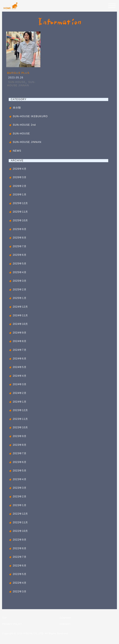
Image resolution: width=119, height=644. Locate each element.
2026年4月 (20, 169)
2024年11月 (20, 315)
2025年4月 (20, 272)
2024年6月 (20, 359)
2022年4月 (20, 583)
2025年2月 (20, 290)
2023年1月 (20, 505)
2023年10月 (20, 427)
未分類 (17, 108)
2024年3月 (20, 384)
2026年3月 (20, 177)
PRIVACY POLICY (12, 624)
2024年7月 (20, 350)
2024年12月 (20, 307)
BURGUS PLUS (18, 73)
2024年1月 (20, 402)
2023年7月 (20, 453)
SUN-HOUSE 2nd (24, 125)
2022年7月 (20, 557)
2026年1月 (20, 195)
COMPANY (66, 618)
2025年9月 (20, 229)
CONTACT (65, 624)
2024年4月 (20, 376)
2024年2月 (20, 393)
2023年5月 (20, 471)
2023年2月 (20, 497)
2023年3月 (20, 488)
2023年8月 (20, 445)
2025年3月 (20, 281)
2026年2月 (20, 186)
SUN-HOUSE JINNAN (27, 142)
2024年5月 (20, 367)
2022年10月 (20, 531)
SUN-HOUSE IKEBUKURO (30, 116)
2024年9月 (20, 333)
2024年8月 (20, 341)
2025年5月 (20, 264)
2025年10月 (20, 220)
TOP (4, 618)
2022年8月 (20, 548)
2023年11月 (20, 419)
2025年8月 (20, 238)
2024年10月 (20, 324)
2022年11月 (20, 522)
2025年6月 (20, 255)
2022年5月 (20, 574)
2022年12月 (20, 514)
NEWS (17, 151)
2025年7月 (20, 246)
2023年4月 (20, 479)
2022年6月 (20, 566)
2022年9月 (20, 540)
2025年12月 (20, 203)
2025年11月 (20, 212)
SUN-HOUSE (17, 82)
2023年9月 (20, 436)
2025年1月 (20, 298)
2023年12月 (20, 410)
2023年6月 (20, 462)
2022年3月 (20, 592)
